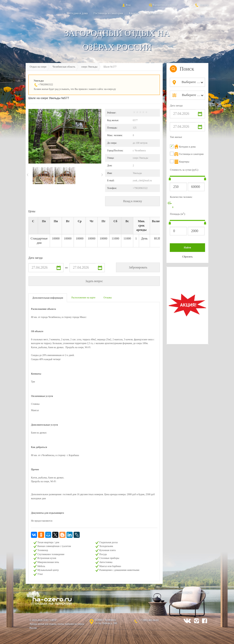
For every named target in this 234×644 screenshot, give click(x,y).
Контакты (202, 5)
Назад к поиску (133, 201)
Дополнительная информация (48, 298)
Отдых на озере (38, 67)
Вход (126, 5)
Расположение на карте (83, 297)
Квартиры (135, 13)
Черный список (182, 592)
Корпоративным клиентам (163, 5)
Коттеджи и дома (77, 13)
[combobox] (191, 82)
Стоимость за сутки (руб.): (184, 170)
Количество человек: (181, 197)
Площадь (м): (178, 214)
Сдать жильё (155, 13)
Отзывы (108, 297)
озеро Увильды (89, 67)
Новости (203, 592)
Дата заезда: (176, 106)
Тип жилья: (176, 137)
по (66, 268)
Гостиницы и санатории (108, 13)
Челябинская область (64, 67)
